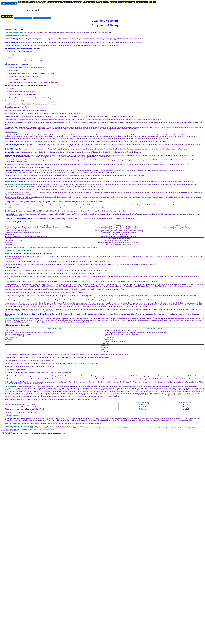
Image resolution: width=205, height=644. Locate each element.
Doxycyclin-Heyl (147, 428)
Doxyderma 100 (164, 428)
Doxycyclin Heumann (93, 428)
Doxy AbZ (29, 428)
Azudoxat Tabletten (15, 428)
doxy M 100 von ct (64, 428)
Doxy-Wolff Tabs (193, 428)
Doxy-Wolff (185, 428)
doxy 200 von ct (46, 428)
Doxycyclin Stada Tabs (136, 428)
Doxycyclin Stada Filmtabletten (121, 428)
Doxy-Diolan (55, 428)
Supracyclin (202, 428)
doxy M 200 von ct (75, 428)
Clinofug (23, 428)
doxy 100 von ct (37, 428)
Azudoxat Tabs (5, 428)
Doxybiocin (83, 428)
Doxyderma (156, 428)
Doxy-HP (172, 428)
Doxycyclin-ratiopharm (106, 428)
